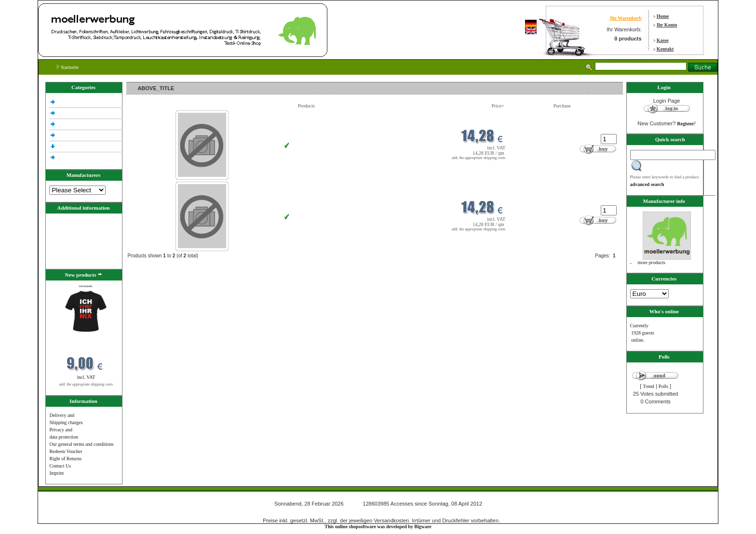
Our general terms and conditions (81, 444)
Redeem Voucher (66, 451)
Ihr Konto (667, 25)
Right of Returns (65, 459)
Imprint (56, 473)
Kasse (663, 40)
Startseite (68, 67)
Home (663, 16)
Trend (648, 386)
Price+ (498, 106)
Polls (663, 386)
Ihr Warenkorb (626, 18)
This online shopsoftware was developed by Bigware (378, 527)
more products (652, 262)
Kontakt (665, 49)
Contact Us (60, 466)
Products (306, 106)
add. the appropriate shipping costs (86, 384)
